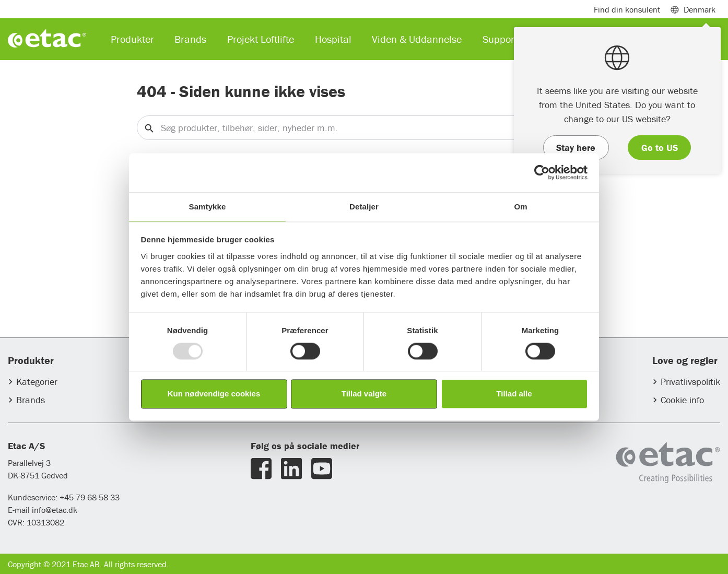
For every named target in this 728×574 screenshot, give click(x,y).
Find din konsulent (627, 9)
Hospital (333, 39)
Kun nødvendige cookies (214, 394)
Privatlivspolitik (690, 382)
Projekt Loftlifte (261, 39)
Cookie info (682, 400)
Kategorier (37, 382)
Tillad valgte (364, 394)
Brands (31, 400)
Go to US (660, 148)
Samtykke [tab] (208, 207)
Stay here (576, 148)
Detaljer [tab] (364, 207)
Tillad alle (514, 394)
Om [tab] (520, 207)
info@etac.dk (55, 510)
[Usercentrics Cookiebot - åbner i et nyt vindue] (542, 172)
